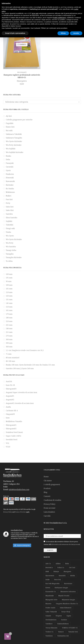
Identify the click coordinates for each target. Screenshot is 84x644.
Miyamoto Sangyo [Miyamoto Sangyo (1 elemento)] (68, 600)
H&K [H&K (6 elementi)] (47, 571)
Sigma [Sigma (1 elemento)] (69, 616)
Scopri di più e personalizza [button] (15, 33)
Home (46, 477)
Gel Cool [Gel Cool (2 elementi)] (72, 567)
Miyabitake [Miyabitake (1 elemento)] (50, 596)
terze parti (35, 13)
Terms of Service (20, 512)
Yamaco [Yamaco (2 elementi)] (61, 632)
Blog (46, 492)
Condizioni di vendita (52, 500)
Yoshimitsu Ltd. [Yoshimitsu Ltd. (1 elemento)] (63, 636)
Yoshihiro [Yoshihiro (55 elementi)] (49, 636)
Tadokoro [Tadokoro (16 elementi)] (49, 624)
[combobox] (42, 102)
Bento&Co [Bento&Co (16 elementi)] (49, 567)
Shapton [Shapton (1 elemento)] (59, 616)
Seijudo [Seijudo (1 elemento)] (48, 616)
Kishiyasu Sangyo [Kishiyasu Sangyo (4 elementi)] (61, 588)
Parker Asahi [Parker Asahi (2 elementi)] (50, 608)
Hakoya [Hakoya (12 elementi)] (56, 571)
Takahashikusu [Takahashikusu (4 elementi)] (63, 624)
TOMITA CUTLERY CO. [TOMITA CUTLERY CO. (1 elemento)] (70, 628)
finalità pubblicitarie (59, 18)
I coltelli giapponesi (52, 484)
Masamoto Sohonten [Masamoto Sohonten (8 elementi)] (68, 592)
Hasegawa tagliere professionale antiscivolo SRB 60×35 (22, 76)
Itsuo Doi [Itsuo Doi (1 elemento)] (57, 580)
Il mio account (49, 508)
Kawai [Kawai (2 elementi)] (48, 588)
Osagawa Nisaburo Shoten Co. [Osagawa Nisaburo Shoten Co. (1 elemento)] (67, 604)
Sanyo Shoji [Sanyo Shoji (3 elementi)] (66, 612)
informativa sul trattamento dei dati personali (66, 544)
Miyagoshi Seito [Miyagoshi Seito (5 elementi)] (51, 600)
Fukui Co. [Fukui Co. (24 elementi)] (61, 567)
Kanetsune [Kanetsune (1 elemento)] (68, 583)
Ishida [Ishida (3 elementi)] (73, 576)
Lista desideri (49, 512)
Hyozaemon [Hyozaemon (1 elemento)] (50, 576)
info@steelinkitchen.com (19, 489)
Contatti (47, 496)
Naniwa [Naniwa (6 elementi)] (48, 604)
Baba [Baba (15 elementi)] (67, 564)
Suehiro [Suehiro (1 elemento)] (64, 620)
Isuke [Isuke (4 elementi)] (48, 580)
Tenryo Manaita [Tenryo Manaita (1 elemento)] (51, 628)
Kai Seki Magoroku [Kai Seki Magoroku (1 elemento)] (53, 583)
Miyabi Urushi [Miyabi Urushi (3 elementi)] (64, 596)
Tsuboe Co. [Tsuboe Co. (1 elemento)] (50, 632)
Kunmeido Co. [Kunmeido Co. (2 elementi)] (51, 592)
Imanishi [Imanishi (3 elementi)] (62, 576)
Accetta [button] (76, 33)
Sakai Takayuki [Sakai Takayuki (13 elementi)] (51, 612)
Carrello (47, 516)
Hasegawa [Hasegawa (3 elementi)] (67, 571)
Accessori (22, 72)
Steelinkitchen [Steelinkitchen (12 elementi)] (51, 620)
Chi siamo (48, 481)
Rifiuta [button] (63, 33)
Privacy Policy (8, 512)
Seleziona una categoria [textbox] (17, 102)
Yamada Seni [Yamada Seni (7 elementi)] (73, 632)
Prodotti (47, 488)
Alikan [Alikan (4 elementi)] (58, 564)
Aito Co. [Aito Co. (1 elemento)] (48, 564)
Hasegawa (22, 81)
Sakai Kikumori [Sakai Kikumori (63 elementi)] (66, 608)
